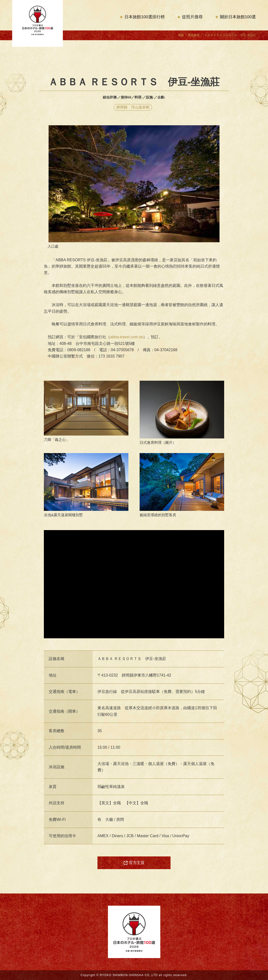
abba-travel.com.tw (127, 337)
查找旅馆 (194, 35)
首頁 (181, 35)
